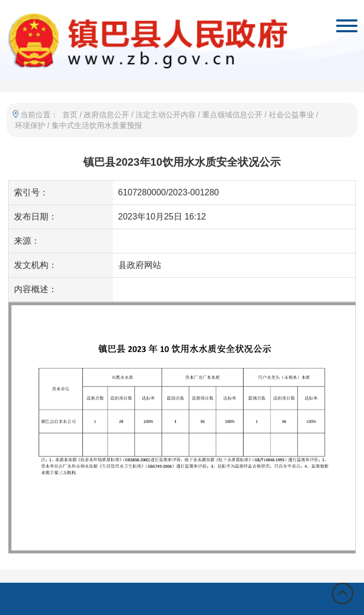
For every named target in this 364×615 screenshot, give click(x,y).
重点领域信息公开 (232, 115)
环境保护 (30, 125)
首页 (70, 115)
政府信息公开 (106, 115)
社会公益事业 (291, 115)
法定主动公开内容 (166, 115)
